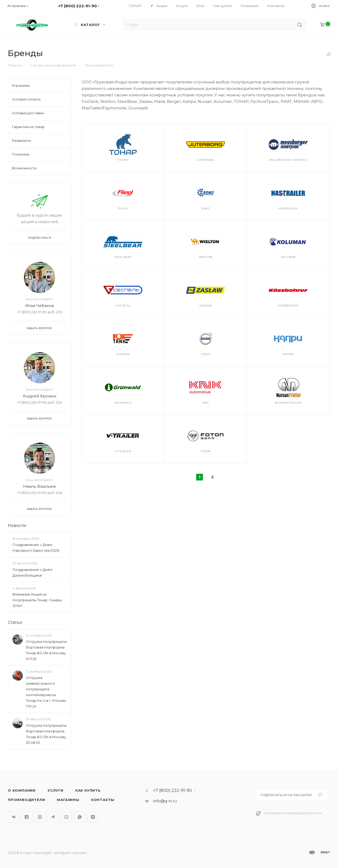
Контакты (103, 800)
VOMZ (206, 208)
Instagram (40, 817)
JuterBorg (206, 160)
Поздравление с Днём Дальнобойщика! (32, 572)
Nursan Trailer (288, 403)
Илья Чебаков (40, 306)
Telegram (53, 817)
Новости (17, 526)
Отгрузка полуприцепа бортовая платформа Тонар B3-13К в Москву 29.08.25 (46, 734)
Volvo (206, 354)
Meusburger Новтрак (288, 160)
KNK (206, 403)
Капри (288, 354)
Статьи (15, 622)
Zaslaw (206, 306)
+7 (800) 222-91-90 (173, 791)
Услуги (55, 790)
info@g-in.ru (165, 801)
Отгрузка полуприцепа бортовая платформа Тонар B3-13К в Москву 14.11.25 (46, 650)
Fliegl (123, 208)
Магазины (68, 800)
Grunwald (123, 403)
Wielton (206, 257)
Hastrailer (288, 208)
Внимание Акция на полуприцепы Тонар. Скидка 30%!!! (37, 600)
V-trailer (123, 451)
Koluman (288, 257)
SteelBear (123, 257)
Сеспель (123, 306)
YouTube (66, 817)
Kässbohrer (288, 306)
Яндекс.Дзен (93, 817)
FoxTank (123, 354)
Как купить (88, 790)
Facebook (27, 817)
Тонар (123, 160)
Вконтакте (13, 817)
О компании (22, 790)
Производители (26, 800)
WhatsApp (80, 817)
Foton (206, 451)
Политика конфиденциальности (293, 813)
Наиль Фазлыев (39, 486)
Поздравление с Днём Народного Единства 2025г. (37, 547)
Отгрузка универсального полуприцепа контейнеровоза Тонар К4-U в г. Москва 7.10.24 (46, 692)
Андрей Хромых (39, 396)
